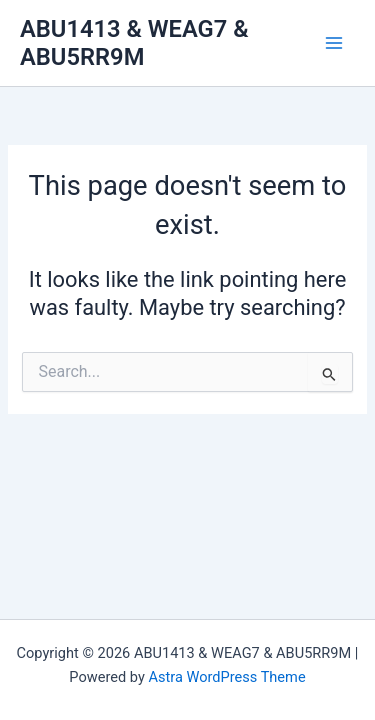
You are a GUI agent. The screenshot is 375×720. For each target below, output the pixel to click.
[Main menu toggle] (334, 43)
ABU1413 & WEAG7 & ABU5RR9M (134, 43)
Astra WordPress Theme (226, 677)
